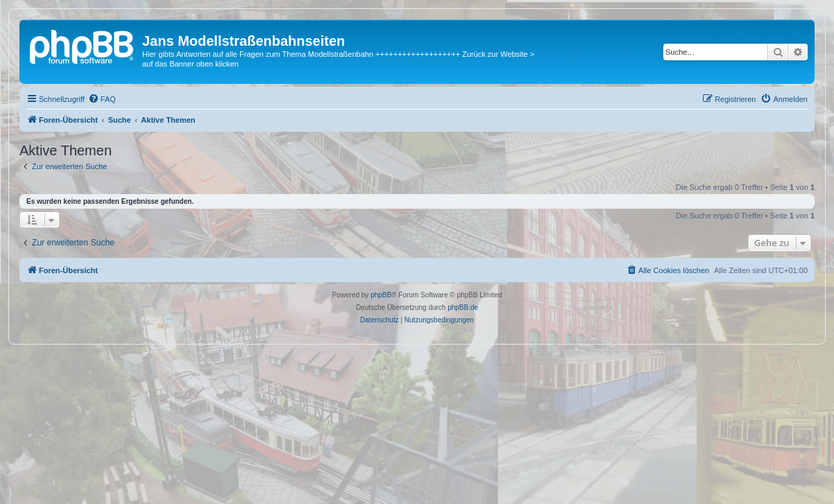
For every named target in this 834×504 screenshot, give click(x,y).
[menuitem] (102, 99)
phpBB (381, 295)
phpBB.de (463, 307)
